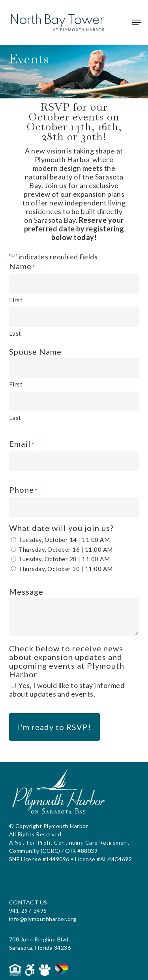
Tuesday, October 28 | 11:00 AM (64, 559)
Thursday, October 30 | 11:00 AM (66, 569)
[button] (137, 22)
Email (22, 444)
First (16, 300)
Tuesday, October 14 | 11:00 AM (64, 540)
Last (15, 333)
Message (26, 592)
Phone (23, 490)
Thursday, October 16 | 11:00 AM (66, 549)
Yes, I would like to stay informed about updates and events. (67, 690)
